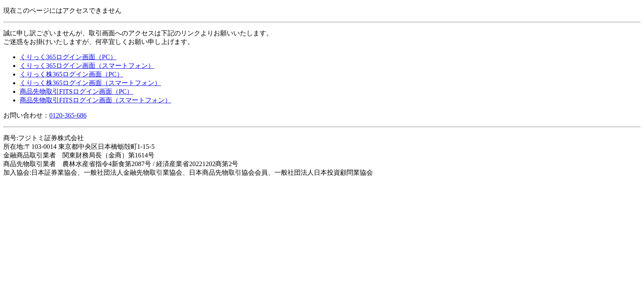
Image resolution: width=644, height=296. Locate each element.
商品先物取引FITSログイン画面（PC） (76, 91)
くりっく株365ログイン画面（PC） (71, 74)
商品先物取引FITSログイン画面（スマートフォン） (95, 100)
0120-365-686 (68, 115)
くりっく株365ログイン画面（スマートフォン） (90, 83)
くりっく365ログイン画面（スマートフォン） (87, 66)
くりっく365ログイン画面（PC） (68, 57)
